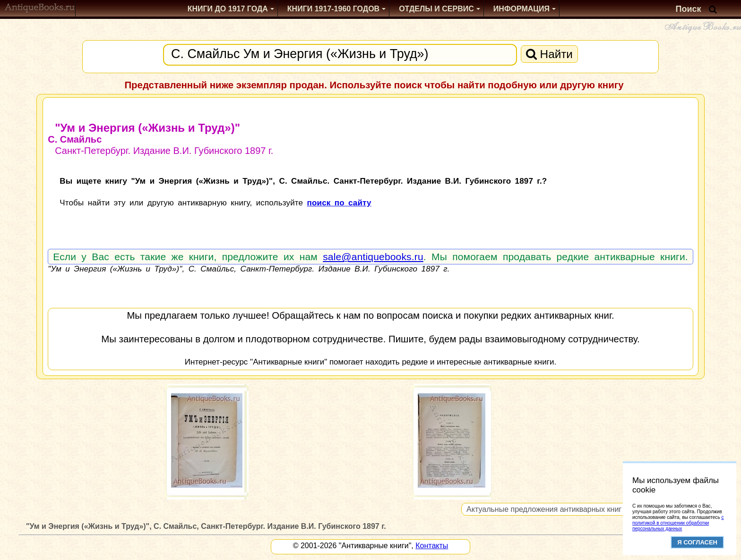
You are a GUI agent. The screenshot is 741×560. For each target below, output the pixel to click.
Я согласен (697, 542)
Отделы (436, 9)
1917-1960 (333, 9)
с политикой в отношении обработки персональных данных (678, 523)
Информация (521, 9)
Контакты (432, 546)
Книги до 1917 (228, 9)
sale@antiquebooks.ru (373, 257)
